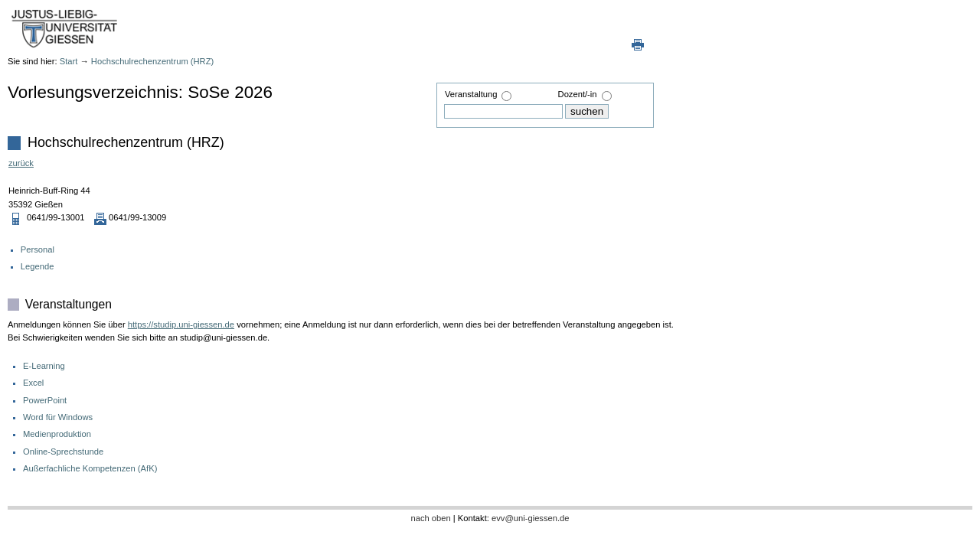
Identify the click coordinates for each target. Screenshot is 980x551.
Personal (38, 249)
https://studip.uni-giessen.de (181, 324)
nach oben (430, 518)
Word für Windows (58, 417)
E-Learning (44, 366)
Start (69, 61)
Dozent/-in (578, 94)
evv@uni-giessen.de (531, 518)
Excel (33, 383)
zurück (21, 163)
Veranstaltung (471, 94)
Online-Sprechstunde (63, 452)
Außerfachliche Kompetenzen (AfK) (90, 468)
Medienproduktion (57, 434)
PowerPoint (45, 400)
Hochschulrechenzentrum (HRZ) (152, 61)
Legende (38, 266)
